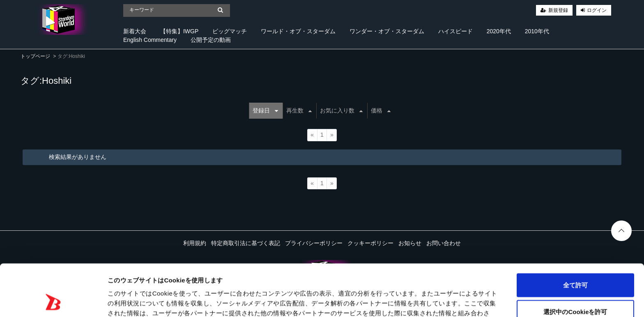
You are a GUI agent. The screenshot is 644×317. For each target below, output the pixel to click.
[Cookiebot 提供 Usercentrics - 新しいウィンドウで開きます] (53, 301)
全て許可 (575, 236)
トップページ (35, 56)
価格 (381, 110)
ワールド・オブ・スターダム (298, 31)
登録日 (265, 110)
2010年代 (537, 31)
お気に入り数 (341, 110)
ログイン (597, 10)
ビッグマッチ (230, 31)
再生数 (299, 110)
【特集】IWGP (179, 31)
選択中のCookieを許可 (575, 263)
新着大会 (135, 31)
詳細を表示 (396, 301)
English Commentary (150, 40)
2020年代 (499, 31)
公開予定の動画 (211, 40)
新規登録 (558, 10)
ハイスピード (455, 31)
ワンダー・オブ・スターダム (387, 31)
